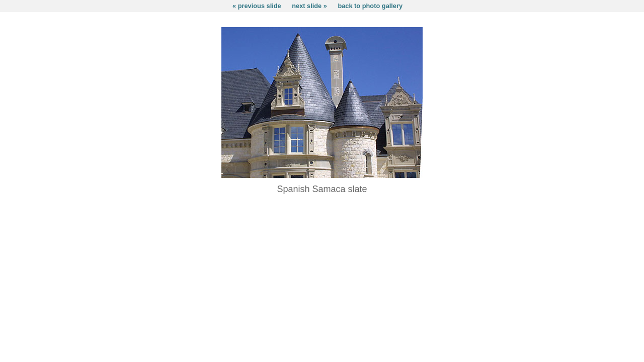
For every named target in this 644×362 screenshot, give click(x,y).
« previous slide (257, 6)
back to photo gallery (370, 6)
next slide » (309, 6)
